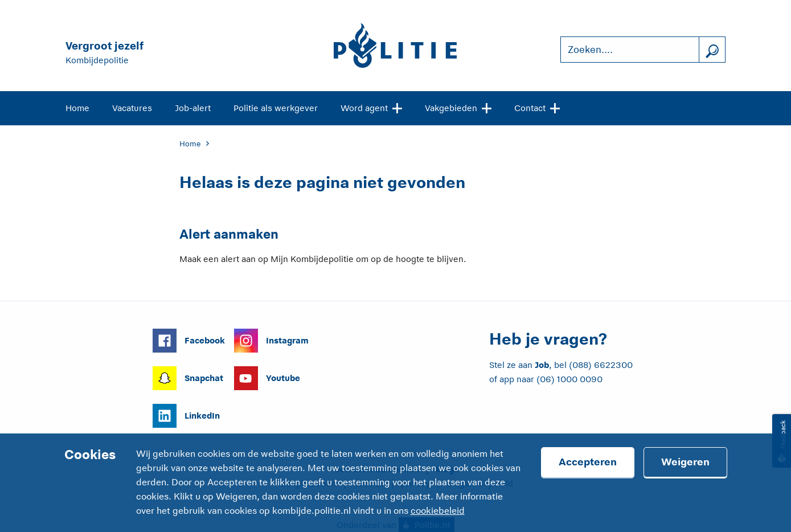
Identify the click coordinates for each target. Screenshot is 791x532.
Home (77, 108)
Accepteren (588, 462)
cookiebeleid (438, 511)
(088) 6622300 (601, 365)
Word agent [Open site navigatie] (371, 107)
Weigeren (685, 462)
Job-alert (193, 108)
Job (542, 365)
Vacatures (132, 108)
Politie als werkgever (276, 108)
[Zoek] (712, 50)
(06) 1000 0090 (569, 379)
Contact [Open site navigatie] (537, 107)
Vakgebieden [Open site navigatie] (458, 107)
